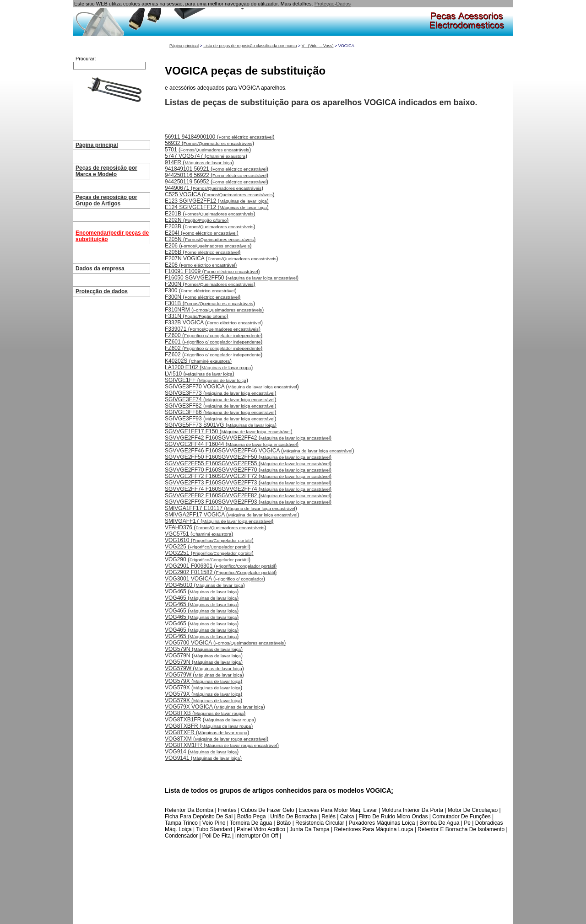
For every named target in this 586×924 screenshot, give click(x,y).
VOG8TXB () (205, 713)
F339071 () (213, 329)
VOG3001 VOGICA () (215, 579)
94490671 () (214, 188)
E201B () (210, 214)
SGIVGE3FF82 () (220, 406)
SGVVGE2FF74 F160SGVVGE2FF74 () (248, 489)
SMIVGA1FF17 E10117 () (231, 508)
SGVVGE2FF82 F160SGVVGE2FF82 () (248, 495)
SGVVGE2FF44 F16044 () (232, 444)
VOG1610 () (209, 540)
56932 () (209, 143)
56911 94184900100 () (220, 137)
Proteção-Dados (333, 4)
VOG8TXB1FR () (210, 720)
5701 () (208, 150)
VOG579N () (204, 649)
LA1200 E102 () (209, 367)
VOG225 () (208, 547)
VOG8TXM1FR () (222, 745)
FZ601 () (214, 342)
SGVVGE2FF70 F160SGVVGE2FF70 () (248, 470)
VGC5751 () (199, 534)
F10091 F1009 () (212, 271)
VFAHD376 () (216, 527)
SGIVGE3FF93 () (220, 419)
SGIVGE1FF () (206, 380)
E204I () (202, 233)
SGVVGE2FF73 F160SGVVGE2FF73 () (248, 483)
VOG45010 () (205, 585)
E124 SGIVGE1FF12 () (217, 207)
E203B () (210, 226)
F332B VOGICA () (214, 322)
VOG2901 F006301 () (221, 566)
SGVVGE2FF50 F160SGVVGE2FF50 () (248, 457)
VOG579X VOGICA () (215, 707)
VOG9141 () (203, 758)
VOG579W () (204, 668)
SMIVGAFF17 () (219, 521)
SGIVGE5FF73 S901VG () (221, 425)
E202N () (197, 220)
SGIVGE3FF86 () (220, 412)
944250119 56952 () (217, 182)
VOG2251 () (209, 553)
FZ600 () (214, 335)
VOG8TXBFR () (209, 726)
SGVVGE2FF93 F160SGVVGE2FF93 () (248, 502)
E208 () (201, 265)
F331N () (197, 316)
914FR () (199, 162)
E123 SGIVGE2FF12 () (217, 201)
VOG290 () (208, 559)
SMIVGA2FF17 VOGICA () (232, 515)
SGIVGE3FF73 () (220, 393)
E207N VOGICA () (222, 258)
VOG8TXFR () (207, 732)
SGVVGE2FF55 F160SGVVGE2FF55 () (248, 463)
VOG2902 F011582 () (221, 572)
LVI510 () (200, 374)
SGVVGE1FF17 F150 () (229, 431)
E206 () (208, 246)
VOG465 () (202, 591)
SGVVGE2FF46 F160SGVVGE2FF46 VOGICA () (259, 451)
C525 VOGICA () (220, 194)
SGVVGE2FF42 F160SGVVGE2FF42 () (248, 438)
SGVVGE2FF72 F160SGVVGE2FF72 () (248, 476)
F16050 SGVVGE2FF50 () (232, 278)
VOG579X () (203, 681)
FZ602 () (214, 348)
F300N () (203, 297)
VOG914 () (202, 752)
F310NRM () (214, 310)
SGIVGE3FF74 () (220, 399)
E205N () (210, 239)
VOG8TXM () (217, 739)
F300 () (201, 290)
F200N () (210, 284)
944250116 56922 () (217, 175)
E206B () (203, 252)
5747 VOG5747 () (206, 156)
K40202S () (198, 361)
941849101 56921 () (217, 169)
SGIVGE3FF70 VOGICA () (232, 387)
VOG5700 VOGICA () (225, 643)
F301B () (210, 303)
